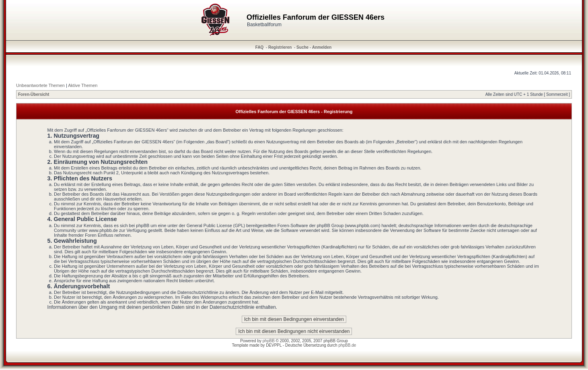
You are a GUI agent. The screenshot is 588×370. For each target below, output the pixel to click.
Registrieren (280, 47)
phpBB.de (347, 345)
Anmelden (322, 47)
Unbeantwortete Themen (40, 85)
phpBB (269, 341)
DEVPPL (274, 345)
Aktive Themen (83, 85)
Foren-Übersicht (34, 94)
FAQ (260, 47)
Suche (302, 47)
